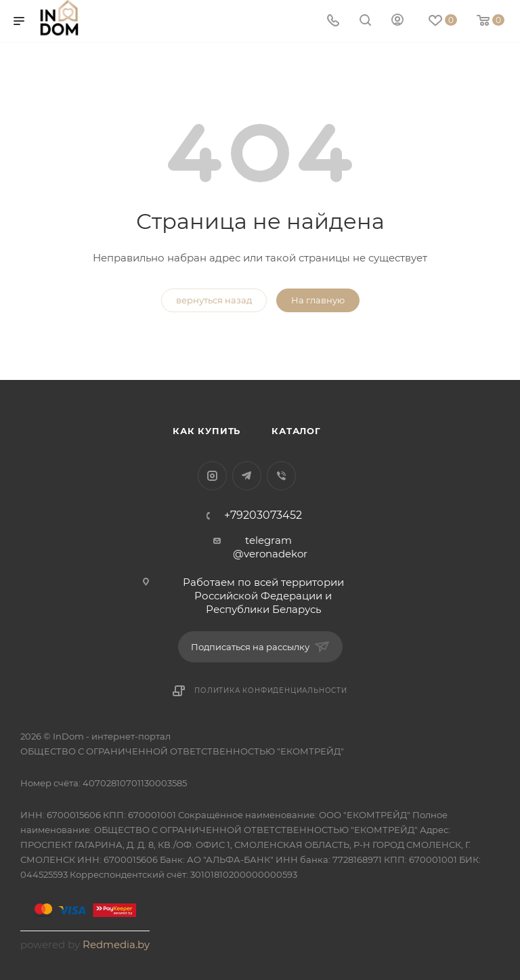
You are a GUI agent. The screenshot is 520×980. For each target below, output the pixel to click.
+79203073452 (263, 515)
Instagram (212, 476)
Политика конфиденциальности (271, 690)
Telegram (247, 476)
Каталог (296, 431)
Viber (281, 476)
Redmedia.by (116, 944)
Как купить (207, 431)
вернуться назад (214, 300)
